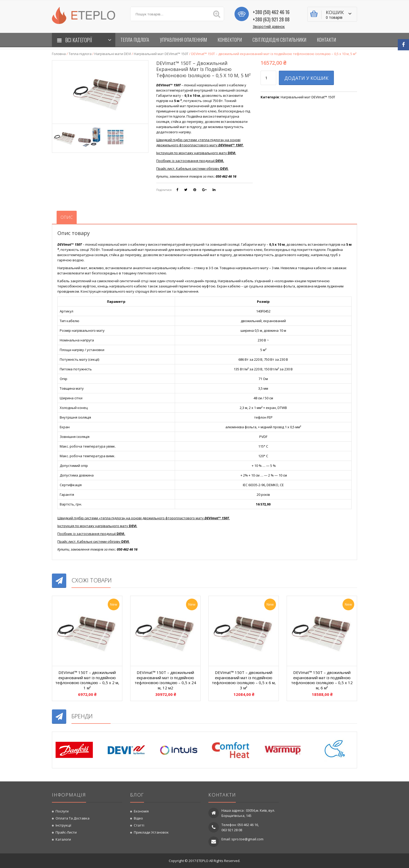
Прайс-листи (66, 832)
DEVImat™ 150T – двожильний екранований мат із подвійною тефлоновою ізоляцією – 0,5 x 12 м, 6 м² (322, 680)
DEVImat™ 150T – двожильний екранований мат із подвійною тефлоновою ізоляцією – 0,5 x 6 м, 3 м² (244, 680)
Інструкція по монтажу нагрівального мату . (196, 153)
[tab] (67, 217)
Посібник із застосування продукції (190, 161)
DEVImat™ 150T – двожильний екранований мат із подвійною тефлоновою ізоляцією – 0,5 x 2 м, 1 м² (87, 680)
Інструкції (63, 825)
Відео (138, 818)
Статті (139, 825)
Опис (67, 217)
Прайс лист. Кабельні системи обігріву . (192, 168)
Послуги (62, 811)
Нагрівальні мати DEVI (113, 54)
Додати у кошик (306, 78)
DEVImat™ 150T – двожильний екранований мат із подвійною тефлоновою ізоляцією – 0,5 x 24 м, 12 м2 (165, 680)
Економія (141, 811)
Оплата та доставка (73, 818)
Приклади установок (151, 832)
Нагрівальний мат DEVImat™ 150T (161, 54)
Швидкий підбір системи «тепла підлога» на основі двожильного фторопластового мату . (200, 142)
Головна (59, 54)
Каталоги (63, 839)
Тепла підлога (80, 54)
